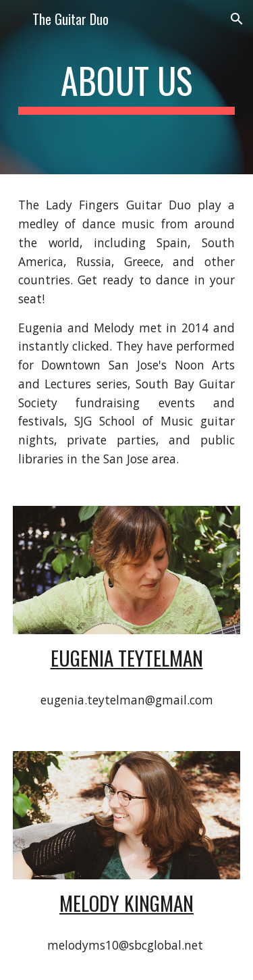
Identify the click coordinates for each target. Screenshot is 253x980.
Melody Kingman (126, 903)
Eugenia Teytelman (127, 657)
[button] (16, 19)
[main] (127, 87)
